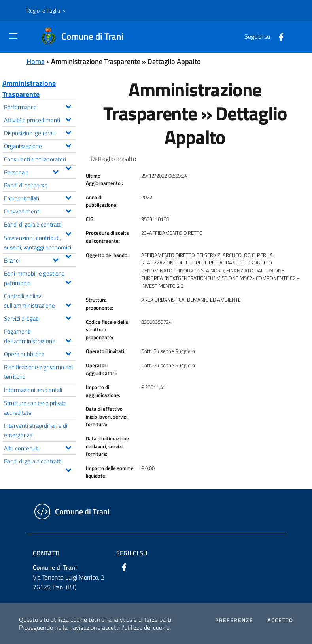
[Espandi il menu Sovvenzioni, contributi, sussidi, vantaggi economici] (68, 255)
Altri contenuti (40, 447)
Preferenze (234, 620)
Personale (33, 171)
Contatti (46, 553)
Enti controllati (40, 197)
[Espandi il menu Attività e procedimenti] (68, 119)
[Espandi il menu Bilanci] (56, 259)
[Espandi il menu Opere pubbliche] (68, 353)
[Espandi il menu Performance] (68, 106)
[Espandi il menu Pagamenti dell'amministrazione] (68, 340)
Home (36, 61)
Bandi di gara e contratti (40, 225)
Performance (40, 106)
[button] (47, 11)
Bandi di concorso (26, 185)
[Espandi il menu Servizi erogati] (68, 317)
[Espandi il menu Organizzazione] (68, 145)
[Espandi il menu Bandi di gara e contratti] (68, 233)
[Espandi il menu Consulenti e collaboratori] (68, 167)
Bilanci (33, 260)
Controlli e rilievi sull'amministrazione (40, 300)
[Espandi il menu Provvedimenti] (68, 210)
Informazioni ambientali (33, 390)
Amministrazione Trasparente (29, 89)
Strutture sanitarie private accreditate (35, 408)
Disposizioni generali (40, 132)
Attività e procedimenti (40, 119)
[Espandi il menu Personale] (56, 171)
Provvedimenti (40, 211)
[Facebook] (278, 36)
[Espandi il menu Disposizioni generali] (68, 132)
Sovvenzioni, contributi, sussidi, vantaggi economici (40, 243)
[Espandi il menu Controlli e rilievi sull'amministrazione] (68, 304)
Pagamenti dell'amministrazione (40, 336)
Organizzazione (40, 145)
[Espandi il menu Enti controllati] (68, 197)
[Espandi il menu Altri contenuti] (68, 447)
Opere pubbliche (40, 353)
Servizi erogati (40, 318)
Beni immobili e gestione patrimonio (40, 278)
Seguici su (132, 553)
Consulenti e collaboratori (40, 160)
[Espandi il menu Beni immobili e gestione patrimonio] (68, 281)
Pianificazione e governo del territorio (38, 372)
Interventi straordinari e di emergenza (36, 430)
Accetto (280, 620)
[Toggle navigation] (13, 36)
